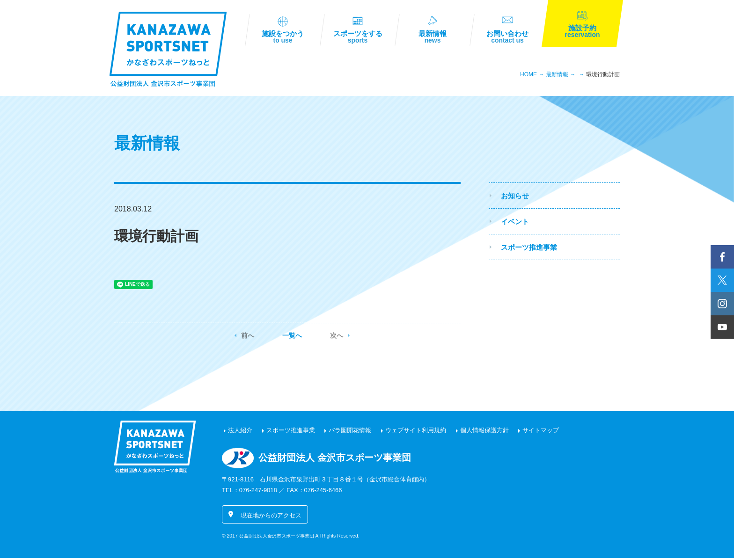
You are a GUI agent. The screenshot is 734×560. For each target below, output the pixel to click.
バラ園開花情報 (350, 432)
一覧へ (292, 337)
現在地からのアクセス (271, 517)
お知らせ (515, 197)
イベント (515, 223)
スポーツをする (358, 38)
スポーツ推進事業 (529, 249)
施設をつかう (283, 38)
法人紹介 (240, 432)
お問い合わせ (507, 38)
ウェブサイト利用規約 (416, 432)
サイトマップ (541, 432)
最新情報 (433, 38)
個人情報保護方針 (484, 432)
